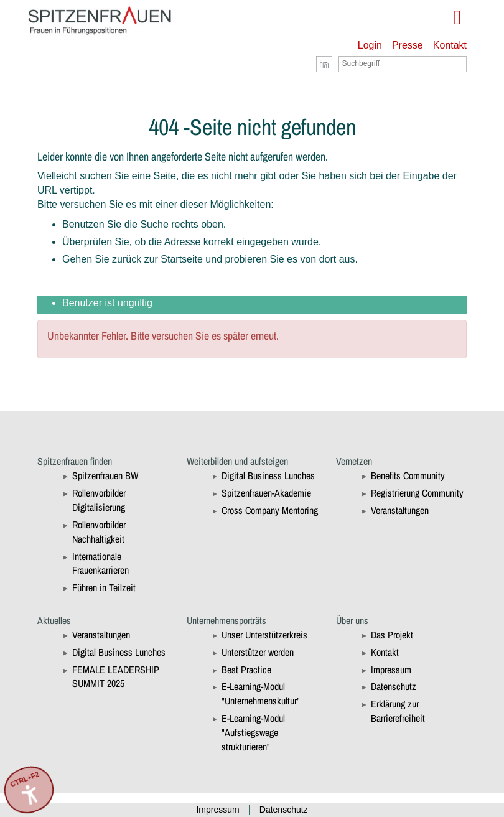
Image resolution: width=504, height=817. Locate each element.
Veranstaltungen (400, 510)
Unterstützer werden (258, 652)
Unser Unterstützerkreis (264, 635)
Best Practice (246, 670)
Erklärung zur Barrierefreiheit (398, 711)
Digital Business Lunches (268, 475)
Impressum (391, 670)
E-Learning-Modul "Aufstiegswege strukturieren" (253, 732)
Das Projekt (392, 635)
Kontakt (450, 45)
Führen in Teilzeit (104, 587)
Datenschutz (394, 686)
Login (370, 45)
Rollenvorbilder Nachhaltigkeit (99, 532)
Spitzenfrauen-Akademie (266, 493)
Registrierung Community (417, 493)
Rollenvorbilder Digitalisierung (99, 500)
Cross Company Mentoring (270, 510)
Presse (408, 45)
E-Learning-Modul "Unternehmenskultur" (261, 693)
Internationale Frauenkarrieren (100, 563)
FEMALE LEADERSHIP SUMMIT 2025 (116, 677)
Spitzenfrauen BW (105, 475)
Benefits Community (408, 475)
